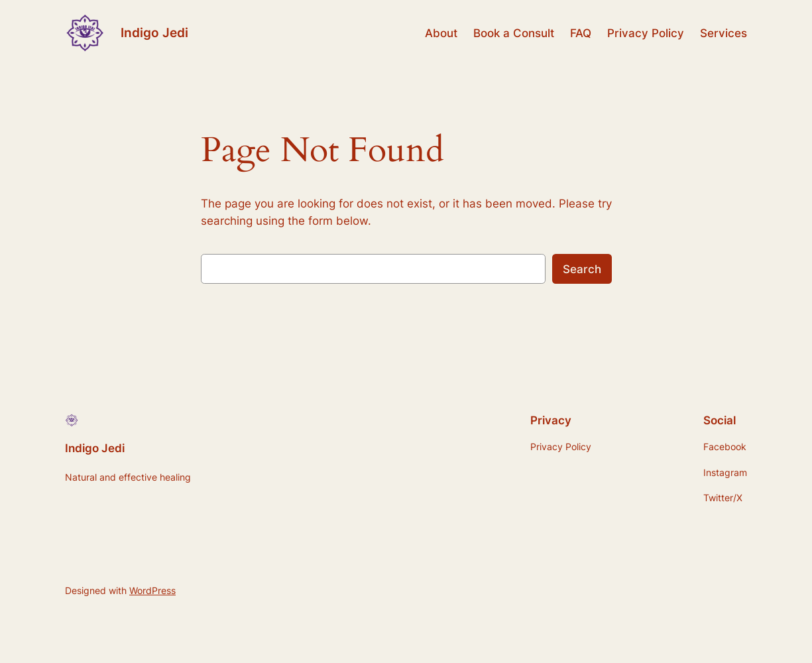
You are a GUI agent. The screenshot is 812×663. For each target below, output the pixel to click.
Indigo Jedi (154, 33)
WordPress (152, 590)
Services (724, 33)
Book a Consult (514, 33)
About (441, 33)
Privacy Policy (646, 33)
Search (582, 269)
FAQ (581, 33)
